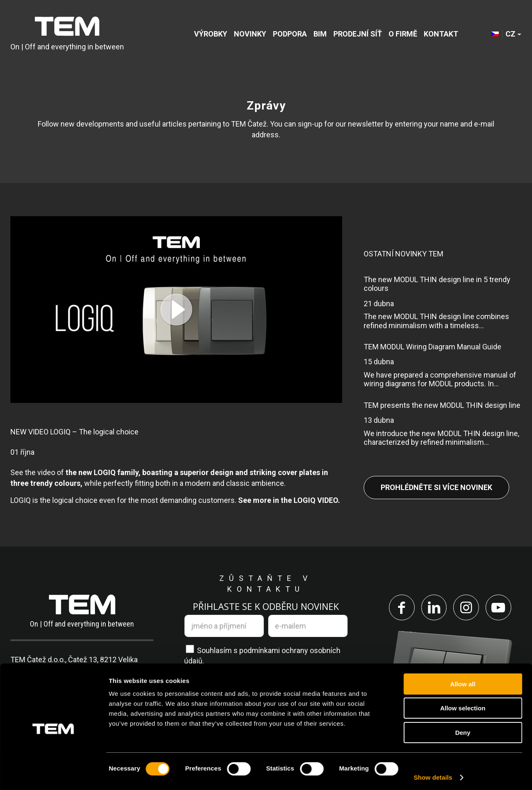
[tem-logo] (67, 34)
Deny (463, 729)
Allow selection (463, 705)
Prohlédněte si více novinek (436, 487)
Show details (433, 774)
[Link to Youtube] (500, 608)
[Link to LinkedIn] (433, 608)
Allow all (463, 680)
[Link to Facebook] (400, 608)
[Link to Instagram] (466, 608)
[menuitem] (211, 34)
